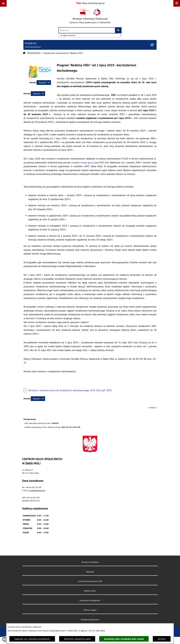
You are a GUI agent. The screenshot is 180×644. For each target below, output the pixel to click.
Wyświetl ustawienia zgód (77, 639)
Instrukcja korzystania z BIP (90, 581)
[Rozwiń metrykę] (44, 83)
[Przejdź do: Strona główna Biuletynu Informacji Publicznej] (24, 53)
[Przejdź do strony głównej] (90, 17)
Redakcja (90, 572)
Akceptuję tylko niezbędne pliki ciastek (124, 639)
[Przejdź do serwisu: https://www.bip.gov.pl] (90, 3)
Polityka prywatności (90, 619)
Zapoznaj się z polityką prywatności (32, 639)
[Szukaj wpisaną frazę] (118, 30)
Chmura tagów (90, 610)
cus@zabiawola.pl (37, 490)
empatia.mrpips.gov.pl (83, 163)
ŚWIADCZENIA (34, 53)
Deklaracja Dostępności (90, 600)
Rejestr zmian (90, 591)
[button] (40, 77)
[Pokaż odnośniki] (3, 3)
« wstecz (152, 407)
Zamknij (162, 639)
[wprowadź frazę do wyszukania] (87, 30)
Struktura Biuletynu (90, 562)
